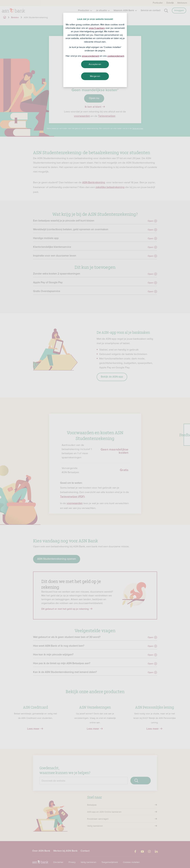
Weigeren (95, 76)
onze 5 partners (97, 28)
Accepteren (95, 64)
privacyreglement (91, 56)
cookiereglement (116, 56)
